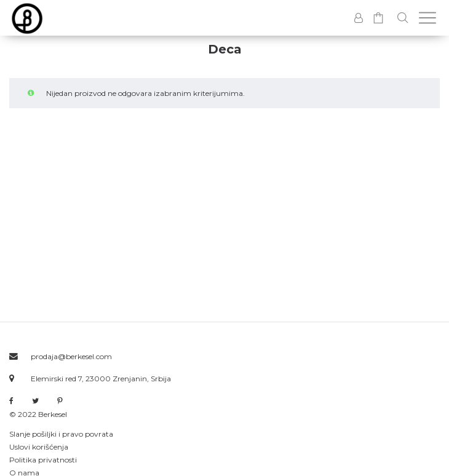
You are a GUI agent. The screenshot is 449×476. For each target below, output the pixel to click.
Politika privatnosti (43, 460)
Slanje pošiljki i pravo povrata (61, 434)
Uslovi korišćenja (39, 447)
